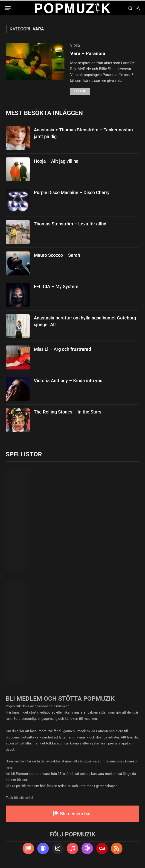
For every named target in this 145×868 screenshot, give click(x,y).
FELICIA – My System (56, 286)
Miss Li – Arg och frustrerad (62, 349)
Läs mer (80, 92)
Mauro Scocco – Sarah (57, 255)
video (75, 46)
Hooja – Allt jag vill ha (56, 161)
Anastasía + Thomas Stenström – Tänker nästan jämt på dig (83, 133)
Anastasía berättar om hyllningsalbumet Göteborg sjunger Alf (85, 321)
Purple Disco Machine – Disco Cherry (72, 192)
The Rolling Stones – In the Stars (68, 412)
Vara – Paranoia (88, 53)
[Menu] (8, 8)
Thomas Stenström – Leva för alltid (70, 224)
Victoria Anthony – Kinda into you (68, 381)
